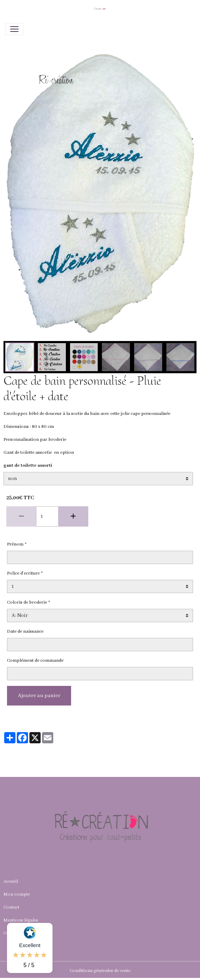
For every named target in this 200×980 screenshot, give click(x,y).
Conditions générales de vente (100, 971)
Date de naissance (25, 631)
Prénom (15, 544)
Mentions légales (21, 920)
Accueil (11, 881)
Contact (11, 907)
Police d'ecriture (23, 573)
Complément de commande (35, 661)
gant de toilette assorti (28, 465)
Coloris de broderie (27, 602)
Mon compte (17, 894)
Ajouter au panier (39, 696)
